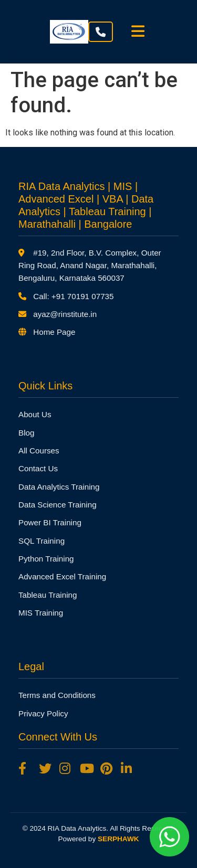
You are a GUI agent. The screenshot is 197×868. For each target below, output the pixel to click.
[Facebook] (25, 769)
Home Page (54, 332)
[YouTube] (86, 769)
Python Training (46, 559)
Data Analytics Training (59, 487)
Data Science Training (58, 505)
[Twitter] (45, 769)
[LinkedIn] (127, 769)
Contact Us (38, 468)
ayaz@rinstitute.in (65, 314)
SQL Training (42, 541)
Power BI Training (50, 522)
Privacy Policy (43, 713)
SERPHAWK (118, 839)
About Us (35, 414)
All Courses (39, 451)
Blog (26, 433)
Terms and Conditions (57, 695)
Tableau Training (48, 595)
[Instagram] (66, 769)
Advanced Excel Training (62, 576)
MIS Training (41, 613)
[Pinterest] (107, 769)
